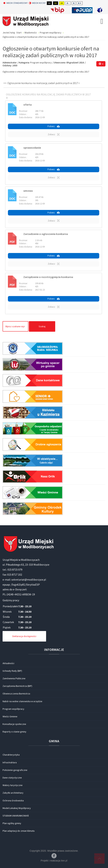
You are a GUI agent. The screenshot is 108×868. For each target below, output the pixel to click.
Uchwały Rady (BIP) (12, 671)
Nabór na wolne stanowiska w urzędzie (22, 701)
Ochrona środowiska (13, 800)
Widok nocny (37, 3)
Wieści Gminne (10, 716)
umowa (28, 191)
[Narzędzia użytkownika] (101, 64)
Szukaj (42, 326)
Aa (49, 3)
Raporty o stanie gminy (14, 732)
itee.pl (64, 861)
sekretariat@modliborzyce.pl (29, 580)
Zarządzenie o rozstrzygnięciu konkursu (48, 277)
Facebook (54, 856)
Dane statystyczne (12, 778)
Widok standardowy (15, 3)
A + (80, 3)
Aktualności (8, 663)
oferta (28, 105)
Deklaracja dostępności (24, 636)
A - (68, 3)
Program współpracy (41, 63)
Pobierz (54, 126)
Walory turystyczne (13, 785)
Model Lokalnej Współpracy (17, 808)
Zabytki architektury (13, 793)
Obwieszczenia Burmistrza (16, 694)
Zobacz (54, 134)
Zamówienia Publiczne (14, 678)
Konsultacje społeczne (14, 724)
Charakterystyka (11, 755)
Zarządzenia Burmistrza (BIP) (17, 686)
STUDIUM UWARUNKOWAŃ (16, 816)
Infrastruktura (10, 762)
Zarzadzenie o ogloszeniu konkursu (46, 234)
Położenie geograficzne (15, 770)
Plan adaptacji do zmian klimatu (19, 831)
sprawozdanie (32, 148)
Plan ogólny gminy (12, 823)
